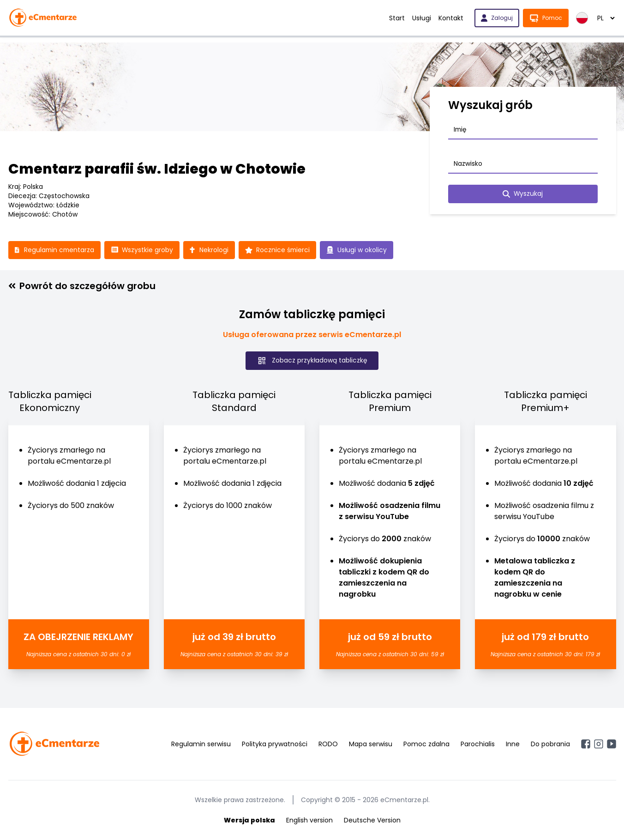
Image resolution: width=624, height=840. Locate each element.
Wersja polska (249, 821)
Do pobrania (550, 744)
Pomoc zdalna (426, 744)
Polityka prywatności (275, 744)
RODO (328, 744)
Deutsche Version (372, 821)
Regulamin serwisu (201, 744)
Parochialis (478, 744)
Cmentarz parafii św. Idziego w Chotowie (157, 169)
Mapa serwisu (371, 744)
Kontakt (451, 18)
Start (397, 18)
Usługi (422, 18)
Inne (513, 744)
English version (309, 821)
